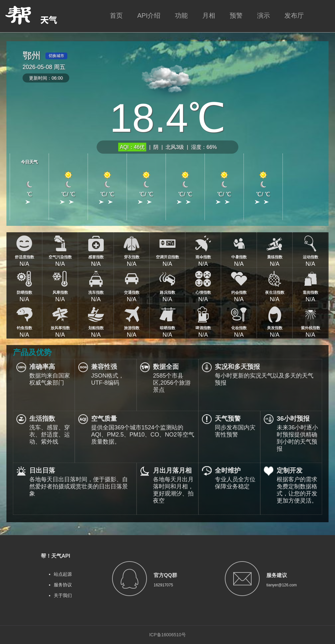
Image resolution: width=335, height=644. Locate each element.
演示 (263, 15)
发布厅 (294, 15)
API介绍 (149, 15)
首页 (116, 15)
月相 (209, 15)
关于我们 (63, 595)
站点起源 (63, 574)
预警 (236, 15)
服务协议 (63, 585)
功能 (181, 15)
